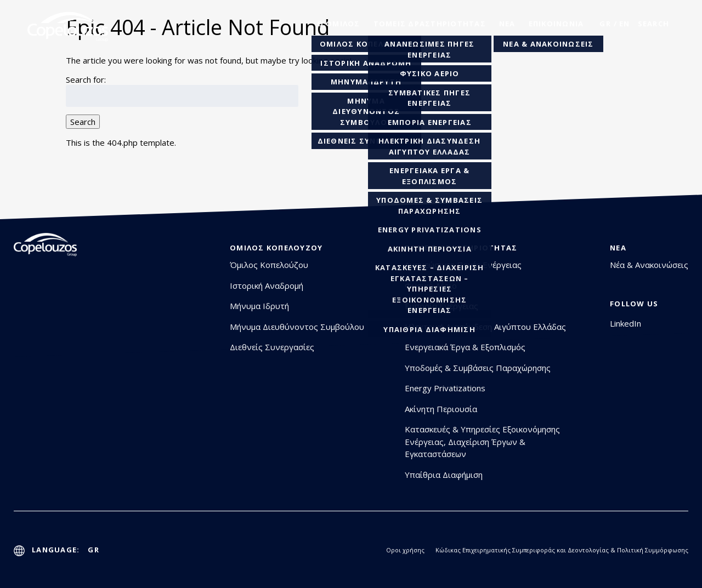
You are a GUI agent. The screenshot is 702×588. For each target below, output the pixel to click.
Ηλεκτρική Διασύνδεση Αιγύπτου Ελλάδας (485, 327)
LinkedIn (625, 323)
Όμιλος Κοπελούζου (276, 248)
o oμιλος (339, 24)
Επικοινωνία (556, 24)
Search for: (86, 79)
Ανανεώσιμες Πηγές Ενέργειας (463, 265)
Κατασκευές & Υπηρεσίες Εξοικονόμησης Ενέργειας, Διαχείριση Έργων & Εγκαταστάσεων (482, 441)
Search (83, 122)
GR (605, 24)
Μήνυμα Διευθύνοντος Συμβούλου (297, 327)
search (654, 24)
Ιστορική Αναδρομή (267, 286)
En (625, 24)
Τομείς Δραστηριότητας (430, 24)
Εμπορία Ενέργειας (441, 306)
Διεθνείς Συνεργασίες (272, 347)
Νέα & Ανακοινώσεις (649, 265)
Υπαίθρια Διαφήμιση (444, 475)
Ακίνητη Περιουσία (441, 409)
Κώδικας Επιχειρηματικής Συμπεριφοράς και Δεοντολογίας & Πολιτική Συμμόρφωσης (562, 550)
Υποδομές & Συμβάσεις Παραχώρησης (478, 368)
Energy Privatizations (445, 388)
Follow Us (634, 304)
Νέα (507, 24)
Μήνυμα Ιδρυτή (259, 306)
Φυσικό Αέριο (431, 286)
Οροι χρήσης (405, 550)
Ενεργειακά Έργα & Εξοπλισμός (465, 347)
